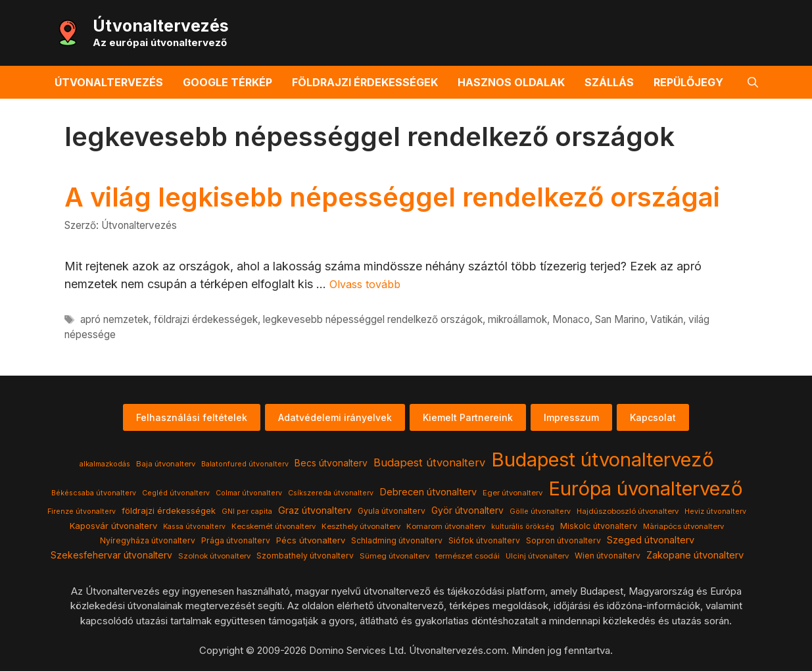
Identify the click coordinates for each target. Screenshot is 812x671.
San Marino (620, 319)
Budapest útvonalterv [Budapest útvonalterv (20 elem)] (429, 462)
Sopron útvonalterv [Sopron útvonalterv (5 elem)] (563, 540)
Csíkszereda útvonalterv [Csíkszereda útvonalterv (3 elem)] (331, 493)
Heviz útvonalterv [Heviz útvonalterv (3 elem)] (715, 511)
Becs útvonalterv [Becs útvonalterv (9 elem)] (331, 463)
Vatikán (667, 319)
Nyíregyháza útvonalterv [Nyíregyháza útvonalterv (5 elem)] (148, 540)
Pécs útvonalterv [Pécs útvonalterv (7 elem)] (311, 540)
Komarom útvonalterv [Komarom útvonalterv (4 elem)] (446, 526)
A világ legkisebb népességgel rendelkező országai (392, 197)
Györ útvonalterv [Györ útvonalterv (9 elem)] (467, 510)
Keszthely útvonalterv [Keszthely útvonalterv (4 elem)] (361, 526)
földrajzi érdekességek (206, 319)
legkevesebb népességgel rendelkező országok (373, 319)
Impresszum (571, 417)
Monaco (571, 319)
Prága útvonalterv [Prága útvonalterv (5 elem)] (236, 540)
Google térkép (227, 82)
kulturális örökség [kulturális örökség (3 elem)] (523, 527)
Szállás (609, 82)
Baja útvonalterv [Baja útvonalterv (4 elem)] (166, 464)
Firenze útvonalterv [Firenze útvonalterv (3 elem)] (82, 511)
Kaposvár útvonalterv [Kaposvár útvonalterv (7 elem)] (113, 526)
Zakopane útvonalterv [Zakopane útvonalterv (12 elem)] (695, 555)
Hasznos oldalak (511, 82)
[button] (753, 82)
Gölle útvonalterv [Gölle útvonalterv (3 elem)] (540, 511)
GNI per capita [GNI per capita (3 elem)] (247, 511)
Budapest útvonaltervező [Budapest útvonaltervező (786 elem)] (603, 460)
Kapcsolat (653, 417)
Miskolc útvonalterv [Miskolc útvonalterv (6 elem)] (599, 526)
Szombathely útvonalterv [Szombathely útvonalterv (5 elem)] (305, 556)
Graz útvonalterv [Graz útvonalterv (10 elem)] (315, 510)
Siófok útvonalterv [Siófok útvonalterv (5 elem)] (484, 540)
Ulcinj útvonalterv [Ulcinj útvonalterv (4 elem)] (537, 556)
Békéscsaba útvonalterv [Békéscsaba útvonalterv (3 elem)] (94, 493)
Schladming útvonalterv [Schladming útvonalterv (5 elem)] (397, 540)
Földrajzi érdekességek (365, 82)
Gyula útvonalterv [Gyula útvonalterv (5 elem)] (392, 511)
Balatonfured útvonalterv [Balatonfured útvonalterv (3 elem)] (245, 464)
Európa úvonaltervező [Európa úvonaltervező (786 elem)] (646, 488)
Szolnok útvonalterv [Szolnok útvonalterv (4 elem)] (214, 556)
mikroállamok (517, 319)
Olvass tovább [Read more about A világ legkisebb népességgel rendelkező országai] (365, 284)
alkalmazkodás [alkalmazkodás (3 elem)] (105, 464)
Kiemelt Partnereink (468, 417)
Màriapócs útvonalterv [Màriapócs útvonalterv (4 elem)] (683, 526)
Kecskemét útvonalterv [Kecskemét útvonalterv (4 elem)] (274, 526)
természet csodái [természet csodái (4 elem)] (467, 556)
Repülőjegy (688, 82)
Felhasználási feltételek (192, 417)
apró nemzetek (114, 319)
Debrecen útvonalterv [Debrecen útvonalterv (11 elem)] (428, 492)
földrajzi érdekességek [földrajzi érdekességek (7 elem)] (169, 510)
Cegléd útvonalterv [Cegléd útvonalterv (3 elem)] (176, 493)
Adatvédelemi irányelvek (335, 417)
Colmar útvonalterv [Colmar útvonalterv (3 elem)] (249, 493)
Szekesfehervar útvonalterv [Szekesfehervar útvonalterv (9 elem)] (111, 555)
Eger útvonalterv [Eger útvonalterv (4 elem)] (513, 493)
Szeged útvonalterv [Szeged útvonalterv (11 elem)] (651, 540)
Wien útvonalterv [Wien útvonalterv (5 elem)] (608, 556)
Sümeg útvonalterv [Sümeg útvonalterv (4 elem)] (394, 556)
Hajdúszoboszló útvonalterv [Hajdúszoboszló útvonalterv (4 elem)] (628, 511)
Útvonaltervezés (161, 26)
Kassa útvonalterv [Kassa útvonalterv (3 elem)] (194, 527)
